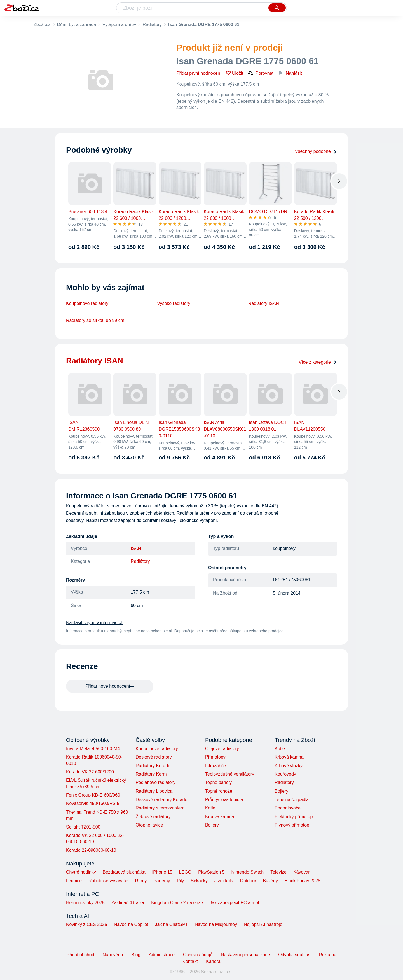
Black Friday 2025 (303, 881)
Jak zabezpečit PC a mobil (236, 903)
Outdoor (248, 881)
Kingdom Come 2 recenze (177, 903)
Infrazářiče (216, 766)
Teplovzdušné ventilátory (230, 774)
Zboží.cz (42, 25)
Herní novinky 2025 (85, 903)
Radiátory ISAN (264, 303)
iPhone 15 (162, 872)
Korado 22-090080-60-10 (91, 850)
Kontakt (190, 961)
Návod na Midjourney (216, 924)
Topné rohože (219, 791)
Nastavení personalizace (245, 955)
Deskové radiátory (154, 757)
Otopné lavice (149, 825)
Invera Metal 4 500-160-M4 (93, 749)
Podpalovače (288, 808)
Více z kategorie (318, 362)
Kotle (210, 808)
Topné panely (218, 782)
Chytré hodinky (81, 872)
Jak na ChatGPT (171, 924)
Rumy (141, 881)
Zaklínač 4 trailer (128, 903)
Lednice (74, 881)
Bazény (270, 881)
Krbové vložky (289, 766)
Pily (181, 881)
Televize (278, 872)
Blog (136, 955)
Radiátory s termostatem (160, 808)
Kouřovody (285, 774)
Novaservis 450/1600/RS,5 (93, 803)
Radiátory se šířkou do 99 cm (95, 320)
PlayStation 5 (211, 872)
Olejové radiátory (222, 749)
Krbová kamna (220, 817)
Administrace (162, 955)
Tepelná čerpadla (292, 800)
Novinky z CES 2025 (87, 924)
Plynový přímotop (292, 825)
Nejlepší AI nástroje (263, 924)
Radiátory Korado (153, 766)
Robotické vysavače (108, 881)
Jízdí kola (224, 881)
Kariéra (213, 961)
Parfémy (162, 881)
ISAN (136, 548)
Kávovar (302, 872)
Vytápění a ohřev (119, 25)
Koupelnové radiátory (87, 303)
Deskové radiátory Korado (161, 800)
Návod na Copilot (131, 924)
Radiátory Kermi (152, 774)
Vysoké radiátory (174, 303)
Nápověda (113, 955)
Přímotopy (215, 757)
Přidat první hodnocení (199, 73)
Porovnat (261, 73)
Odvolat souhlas (294, 955)
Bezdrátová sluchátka (124, 872)
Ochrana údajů (198, 955)
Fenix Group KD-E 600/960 (93, 795)
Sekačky (199, 881)
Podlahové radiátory (155, 782)
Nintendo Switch (248, 872)
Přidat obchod (80, 955)
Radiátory (152, 25)
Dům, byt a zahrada (76, 25)
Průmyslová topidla (224, 800)
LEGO (185, 872)
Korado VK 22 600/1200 (90, 772)
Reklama (328, 955)
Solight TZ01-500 (83, 827)
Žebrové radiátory (153, 817)
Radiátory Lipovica (154, 791)
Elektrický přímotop (294, 817)
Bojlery (212, 825)
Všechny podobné (316, 151)
